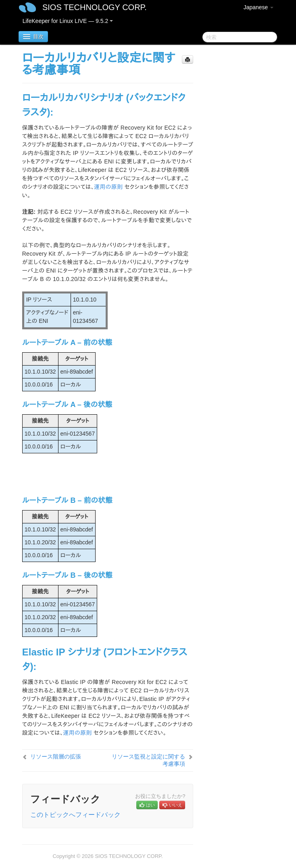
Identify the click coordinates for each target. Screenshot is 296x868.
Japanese (259, 7)
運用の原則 (108, 187)
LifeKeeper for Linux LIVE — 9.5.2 (68, 21)
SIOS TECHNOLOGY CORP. (95, 7)
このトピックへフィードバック (75, 815)
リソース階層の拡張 (56, 756)
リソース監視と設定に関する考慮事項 (148, 760)
